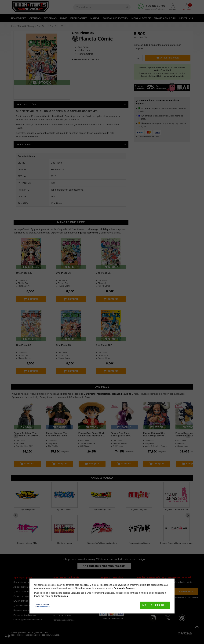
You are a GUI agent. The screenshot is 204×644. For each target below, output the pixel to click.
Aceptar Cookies (155, 605)
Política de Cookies (124, 588)
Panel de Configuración (56, 596)
